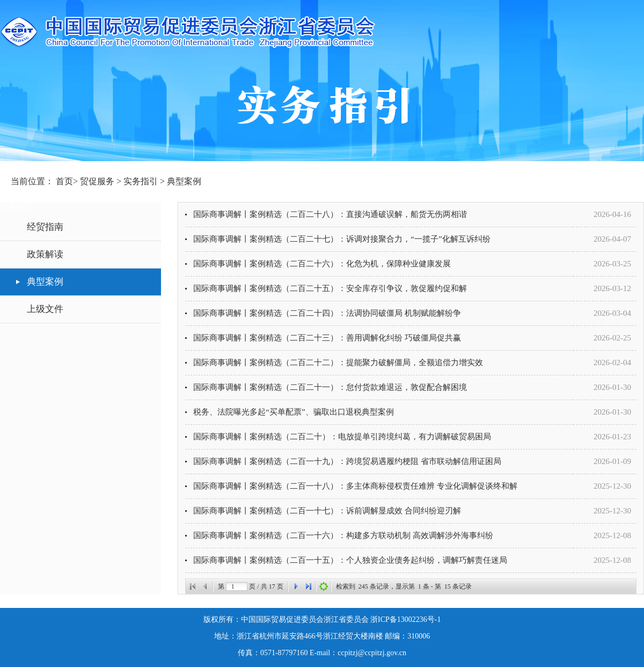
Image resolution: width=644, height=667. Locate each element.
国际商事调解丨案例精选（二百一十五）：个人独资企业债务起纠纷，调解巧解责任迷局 (350, 560)
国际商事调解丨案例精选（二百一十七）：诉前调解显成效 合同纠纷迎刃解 (327, 511)
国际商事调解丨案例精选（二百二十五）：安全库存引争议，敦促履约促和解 (330, 288)
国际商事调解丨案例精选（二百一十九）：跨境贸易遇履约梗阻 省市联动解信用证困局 (347, 461)
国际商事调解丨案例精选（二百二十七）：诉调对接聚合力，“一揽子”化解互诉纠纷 (342, 239)
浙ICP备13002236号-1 (405, 619)
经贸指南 (45, 227)
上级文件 (45, 309)
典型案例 (184, 181)
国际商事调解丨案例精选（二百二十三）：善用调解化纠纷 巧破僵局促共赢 (327, 338)
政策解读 (45, 254)
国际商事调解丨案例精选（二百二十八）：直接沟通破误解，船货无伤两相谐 (330, 214)
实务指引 (142, 181)
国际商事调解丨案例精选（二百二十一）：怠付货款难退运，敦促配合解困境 (330, 387)
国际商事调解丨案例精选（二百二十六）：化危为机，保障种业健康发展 (322, 264)
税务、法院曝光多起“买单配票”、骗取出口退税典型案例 (293, 412)
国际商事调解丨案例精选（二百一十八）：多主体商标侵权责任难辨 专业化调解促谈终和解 (355, 486)
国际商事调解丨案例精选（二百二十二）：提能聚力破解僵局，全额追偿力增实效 (338, 363)
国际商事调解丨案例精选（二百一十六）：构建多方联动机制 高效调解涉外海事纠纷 (343, 535)
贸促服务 (98, 181)
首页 (64, 181)
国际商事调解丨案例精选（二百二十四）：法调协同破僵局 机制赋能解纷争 (327, 313)
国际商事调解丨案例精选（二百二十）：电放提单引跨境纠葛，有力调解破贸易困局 (342, 437)
